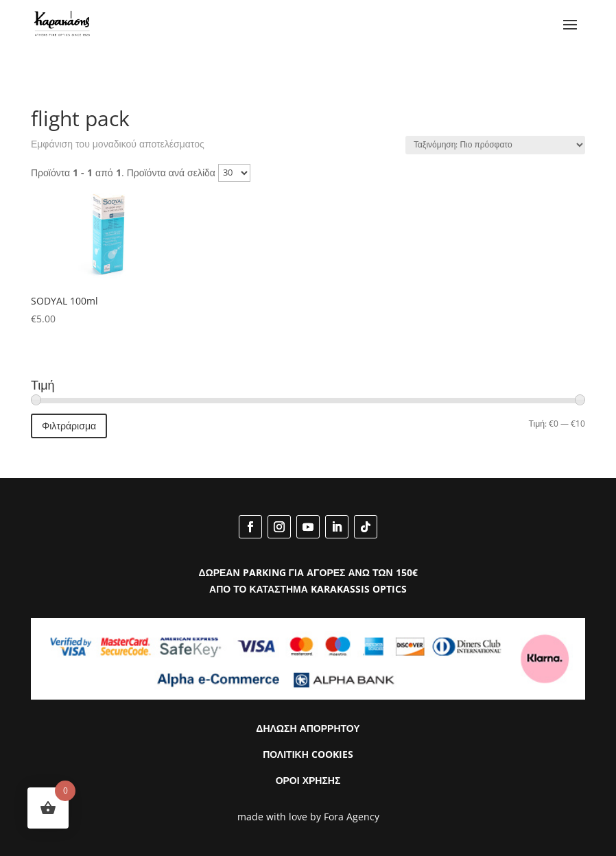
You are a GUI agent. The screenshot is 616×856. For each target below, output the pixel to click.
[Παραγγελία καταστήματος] (495, 145)
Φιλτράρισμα (69, 426)
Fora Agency (352, 817)
